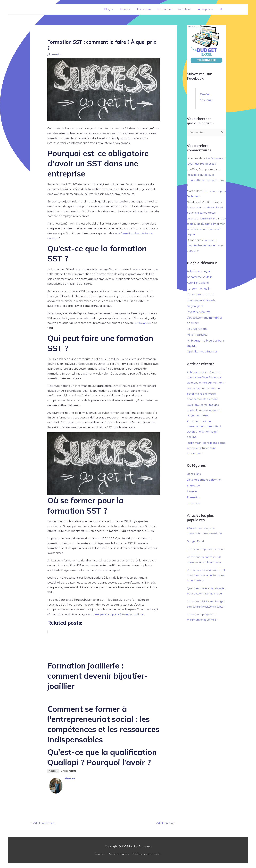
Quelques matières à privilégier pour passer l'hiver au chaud (206, 599)
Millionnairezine (197, 335)
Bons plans (194, 480)
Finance (192, 497)
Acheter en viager (199, 271)
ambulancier (143, 323)
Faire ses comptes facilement (206, 555)
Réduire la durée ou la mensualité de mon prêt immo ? (203, 180)
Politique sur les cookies (148, 854)
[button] (221, 9)
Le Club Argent (197, 330)
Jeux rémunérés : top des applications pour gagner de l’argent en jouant (205, 416)
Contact (98, 854)
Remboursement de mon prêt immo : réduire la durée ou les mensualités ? (205, 581)
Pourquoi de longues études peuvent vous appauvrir (203, 246)
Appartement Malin (200, 277)
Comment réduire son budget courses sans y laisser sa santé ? (206, 618)
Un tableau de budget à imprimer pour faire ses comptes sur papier (203, 229)
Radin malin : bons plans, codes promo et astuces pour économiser (206, 454)
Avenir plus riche (198, 283)
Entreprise (194, 491)
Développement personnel (205, 486)
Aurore (70, 778)
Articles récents (69, 771)
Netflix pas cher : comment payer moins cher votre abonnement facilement (204, 400)
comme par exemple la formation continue (118, 614)
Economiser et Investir (201, 301)
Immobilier (194, 509)
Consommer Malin (199, 289)
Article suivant (166, 823)
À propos (53, 771)
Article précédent (44, 823)
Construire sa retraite (201, 295)
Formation (56, 54)
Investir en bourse (199, 313)
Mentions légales (118, 854)
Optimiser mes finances (202, 352)
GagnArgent (195, 307)
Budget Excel (196, 547)
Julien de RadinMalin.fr (202, 219)
